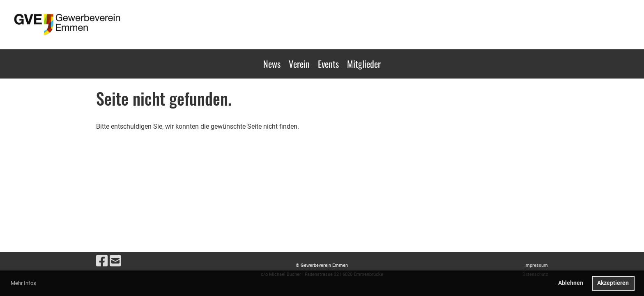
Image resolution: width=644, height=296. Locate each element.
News (272, 64)
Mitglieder (364, 64)
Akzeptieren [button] (613, 283)
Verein (299, 64)
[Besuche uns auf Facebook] (102, 261)
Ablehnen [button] (571, 283)
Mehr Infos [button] (23, 283)
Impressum (536, 265)
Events (328, 64)
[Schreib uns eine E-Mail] (115, 261)
